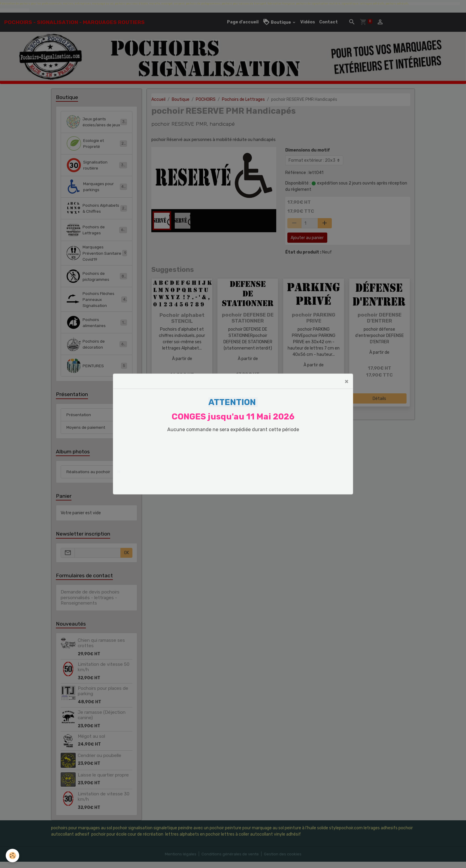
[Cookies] (13, 856)
